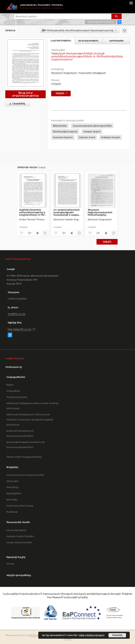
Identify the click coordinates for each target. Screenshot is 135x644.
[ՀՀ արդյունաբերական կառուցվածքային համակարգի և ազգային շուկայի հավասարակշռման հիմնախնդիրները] (67, 190)
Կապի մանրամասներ (19, 542)
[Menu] (131, 3)
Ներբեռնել (16, 104)
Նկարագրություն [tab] (61, 41)
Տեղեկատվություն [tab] (89, 41)
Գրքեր (10, 385)
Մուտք (10, 564)
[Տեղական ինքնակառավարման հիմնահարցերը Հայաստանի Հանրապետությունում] (102, 190)
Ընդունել (117, 635)
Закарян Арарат (92, 132)
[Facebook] (10, 335)
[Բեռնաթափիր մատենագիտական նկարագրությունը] (29, 233)
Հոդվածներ (13, 391)
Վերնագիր (12, 481)
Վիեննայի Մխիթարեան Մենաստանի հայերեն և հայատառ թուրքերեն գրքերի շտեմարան (30, 420)
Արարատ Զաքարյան (64, 73)
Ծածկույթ (12, 512)
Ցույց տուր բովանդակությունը (25, 94)
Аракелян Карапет (63, 137)
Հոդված (56, 84)
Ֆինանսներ (60, 126)
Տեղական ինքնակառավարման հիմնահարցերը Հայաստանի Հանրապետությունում (101, 212)
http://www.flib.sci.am (20, 329)
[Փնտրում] (117, 16)
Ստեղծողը (12, 487)
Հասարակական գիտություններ (92, 126)
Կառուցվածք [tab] (116, 41)
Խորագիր (12, 499)
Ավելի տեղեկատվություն (92, 635)
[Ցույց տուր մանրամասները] (45, 233)
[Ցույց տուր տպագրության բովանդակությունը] (37, 233)
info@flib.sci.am (17, 314)
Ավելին (107, 242)
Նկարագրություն (16, 530)
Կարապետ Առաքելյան (92, 73)
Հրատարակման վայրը (20, 506)
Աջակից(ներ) (14, 493)
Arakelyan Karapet (110, 137)
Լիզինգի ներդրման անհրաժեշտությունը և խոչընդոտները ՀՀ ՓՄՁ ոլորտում (33, 212)
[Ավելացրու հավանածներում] (124, 30)
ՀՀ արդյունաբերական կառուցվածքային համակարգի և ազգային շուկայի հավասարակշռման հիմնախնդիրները (67, 212)
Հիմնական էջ (14, 367)
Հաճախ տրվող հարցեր (20, 536)
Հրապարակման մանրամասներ (25, 475)
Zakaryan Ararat (87, 137)
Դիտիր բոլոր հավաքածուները (24, 457)
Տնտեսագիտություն (65, 132)
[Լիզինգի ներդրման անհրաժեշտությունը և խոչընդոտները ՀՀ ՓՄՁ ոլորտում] (33, 190)
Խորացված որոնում (101, 22)
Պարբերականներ (17, 397)
